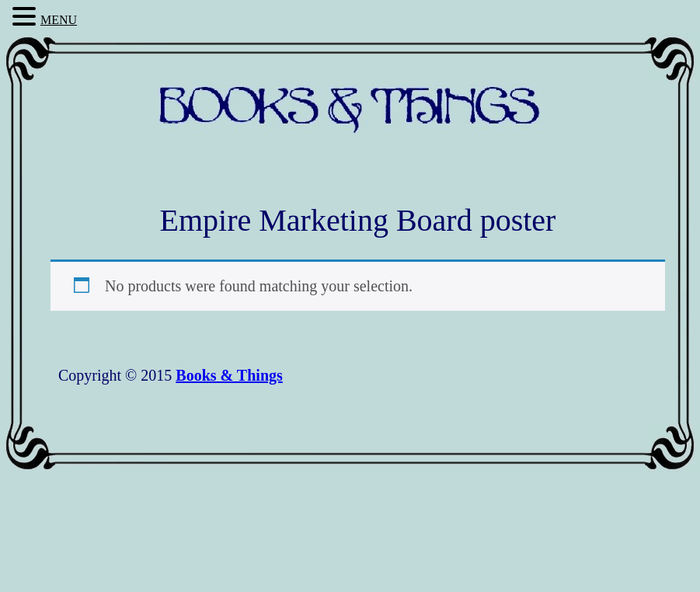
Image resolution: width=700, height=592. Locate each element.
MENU (59, 20)
